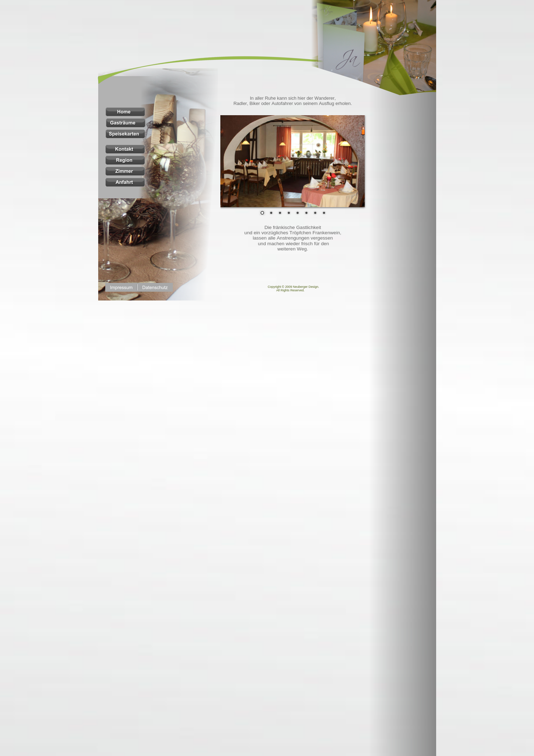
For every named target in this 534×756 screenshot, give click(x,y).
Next (354, 162)
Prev (231, 162)
